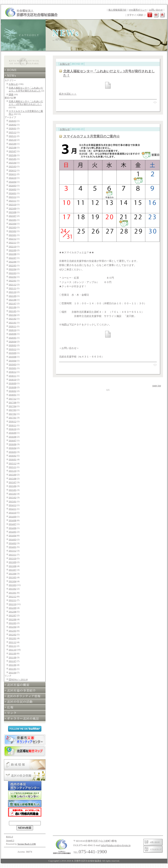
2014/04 (12, 535)
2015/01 (12, 501)
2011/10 (12, 650)
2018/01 (12, 395)
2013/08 (12, 566)
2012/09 (12, 608)
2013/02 (12, 589)
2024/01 (12, 193)
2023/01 (12, 235)
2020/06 (12, 334)
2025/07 (12, 151)
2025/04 (12, 163)
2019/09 (12, 353)
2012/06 (12, 619)
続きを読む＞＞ (68, 94)
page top (157, 386)
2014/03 (12, 539)
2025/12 (12, 132)
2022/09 (12, 250)
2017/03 (12, 410)
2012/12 (12, 596)
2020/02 (12, 345)
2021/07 (12, 303)
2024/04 (12, 182)
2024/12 (12, 170)
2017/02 (12, 414)
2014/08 (12, 520)
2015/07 (12, 482)
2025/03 (12, 166)
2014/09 (12, 517)
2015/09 (12, 475)
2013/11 (12, 555)
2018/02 (12, 391)
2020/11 (12, 326)
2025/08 (12, 147)
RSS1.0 (9, 837)
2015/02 (12, 497)
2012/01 (12, 638)
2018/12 (12, 372)
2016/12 (12, 421)
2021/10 (12, 292)
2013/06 (12, 574)
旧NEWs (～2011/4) (18, 679)
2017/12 (12, 399)
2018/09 (12, 383)
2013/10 (12, 558)
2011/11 (12, 646)
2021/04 (12, 315)
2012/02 (12, 634)
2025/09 (12, 144)
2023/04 (12, 224)
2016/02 (12, 456)
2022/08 (12, 254)
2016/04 (12, 448)
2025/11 (12, 136)
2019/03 (12, 364)
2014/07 (12, 524)
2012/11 (12, 600)
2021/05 (12, 311)
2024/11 (12, 174)
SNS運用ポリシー (138, 10)
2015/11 (12, 467)
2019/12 (12, 349)
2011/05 (12, 669)
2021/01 (12, 323)
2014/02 (12, 543)
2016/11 (12, 425)
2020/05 (12, 338)
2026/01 (12, 128)
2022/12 (12, 239)
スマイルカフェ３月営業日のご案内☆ (91, 136)
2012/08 (12, 612)
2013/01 (12, 593)
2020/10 (12, 330)
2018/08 (12, 387)
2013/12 (12, 551)
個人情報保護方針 (117, 10)
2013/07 (12, 570)
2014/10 (12, 513)
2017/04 (12, 406)
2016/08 (12, 437)
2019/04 (12, 361)
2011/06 (12, 665)
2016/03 (12, 452)
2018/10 (12, 380)
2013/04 (12, 581)
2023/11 (12, 201)
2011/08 (12, 657)
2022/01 (12, 281)
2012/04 (12, 627)
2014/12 (12, 505)
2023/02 (12, 231)
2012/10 (12, 604)
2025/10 (12, 140)
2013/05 (12, 577)
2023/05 (12, 220)
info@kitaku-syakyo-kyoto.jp (116, 845)
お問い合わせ (156, 10)
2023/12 (12, 197)
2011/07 (12, 661)
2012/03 (12, 631)
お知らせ (13, 84)
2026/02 (12, 125)
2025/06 (12, 155)
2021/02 (12, 319)
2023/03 (12, 227)
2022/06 (12, 262)
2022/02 (12, 277)
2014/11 (12, 509)
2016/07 (12, 440)
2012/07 (12, 615)
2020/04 (12, 341)
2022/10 (12, 246)
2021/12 (12, 284)
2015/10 (12, 471)
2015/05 (12, 490)
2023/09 (12, 208)
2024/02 (12, 189)
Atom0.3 (10, 840)
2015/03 (12, 494)
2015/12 (12, 463)
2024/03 (12, 185)
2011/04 (12, 673)
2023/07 (12, 216)
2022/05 (12, 265)
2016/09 (12, 433)
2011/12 (12, 642)
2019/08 (12, 357)
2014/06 (12, 528)
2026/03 (12, 121)
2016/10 (12, 429)
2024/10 (12, 178)
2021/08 (12, 300)
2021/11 (12, 288)
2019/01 (12, 368)
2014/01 (12, 547)
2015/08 (12, 479)
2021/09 (12, 296)
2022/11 (12, 242)
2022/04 (12, 269)
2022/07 (12, 258)
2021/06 (12, 307)
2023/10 (12, 204)
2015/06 (12, 486)
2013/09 (12, 562)
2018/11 (12, 376)
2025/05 (12, 159)
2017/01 (12, 418)
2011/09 (12, 653)
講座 (11, 94)
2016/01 (12, 459)
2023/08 (12, 212)
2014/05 (12, 532)
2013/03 (12, 585)
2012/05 (12, 623)
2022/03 (12, 273)
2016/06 (12, 444)
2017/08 (12, 402)
